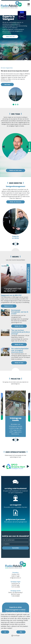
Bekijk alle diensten (15, 202)
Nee (21, 632)
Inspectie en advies (16, 607)
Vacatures (29, 147)
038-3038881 (15, 596)
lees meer (7, 84)
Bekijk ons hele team (16, 170)
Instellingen (16, 636)
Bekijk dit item (9, 306)
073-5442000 (16, 587)
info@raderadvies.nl (15, 578)
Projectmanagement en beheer (16, 610)
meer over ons (10, 37)
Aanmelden (16, 548)
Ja (5, 632)
